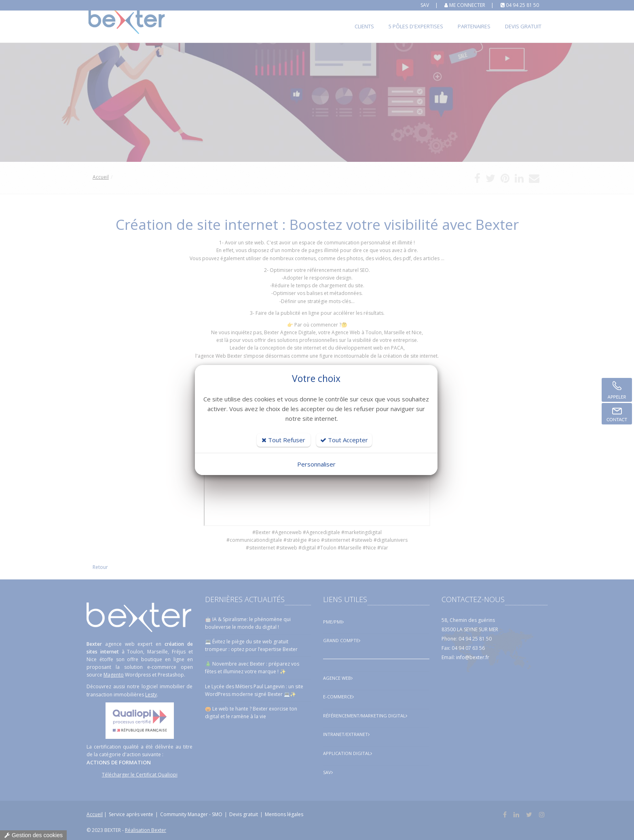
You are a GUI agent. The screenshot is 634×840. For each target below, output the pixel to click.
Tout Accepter (344, 440)
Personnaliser (316, 464)
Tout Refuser (283, 440)
